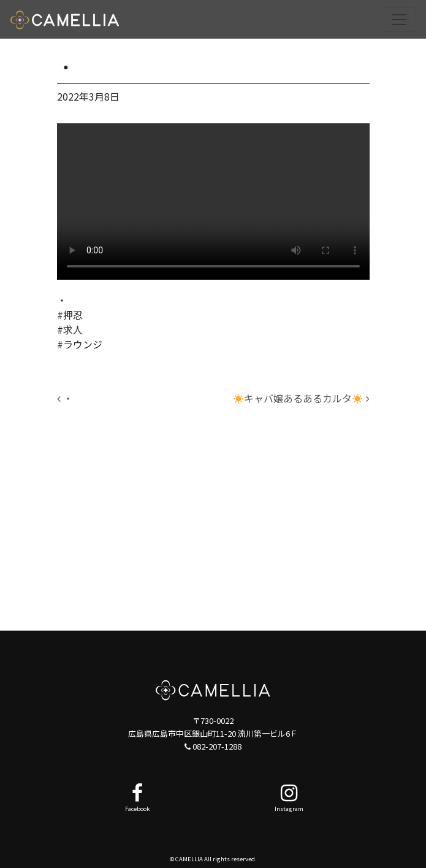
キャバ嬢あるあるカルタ (301, 398)
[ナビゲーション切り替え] (399, 20)
